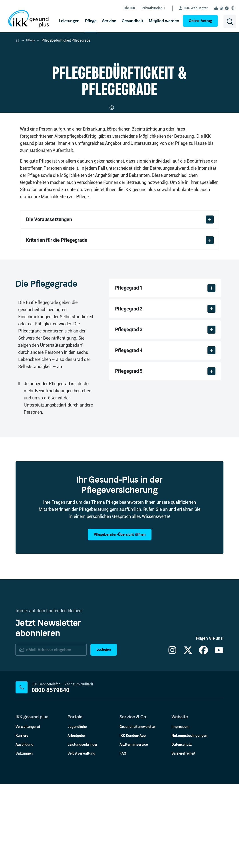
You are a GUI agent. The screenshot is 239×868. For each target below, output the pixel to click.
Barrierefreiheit (183, 837)
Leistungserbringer (83, 829)
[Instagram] (172, 737)
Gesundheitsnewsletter (138, 811)
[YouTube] (219, 737)
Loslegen (104, 734)
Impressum (180, 811)
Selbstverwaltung (81, 837)
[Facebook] (203, 737)
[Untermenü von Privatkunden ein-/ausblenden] (157, 8)
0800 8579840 (51, 774)
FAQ (123, 837)
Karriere (22, 820)
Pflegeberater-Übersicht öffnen (120, 619)
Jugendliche (77, 811)
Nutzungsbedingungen (189, 820)
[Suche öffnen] (230, 22)
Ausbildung (24, 829)
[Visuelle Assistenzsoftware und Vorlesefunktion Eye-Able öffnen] (228, 8)
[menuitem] (69, 21)
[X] (188, 737)
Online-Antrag (200, 21)
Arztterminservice (134, 829)
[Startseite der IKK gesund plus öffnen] (18, 40)
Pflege (31, 40)
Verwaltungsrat (28, 811)
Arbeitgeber (77, 820)
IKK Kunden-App (133, 820)
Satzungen (24, 837)
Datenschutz (182, 829)
